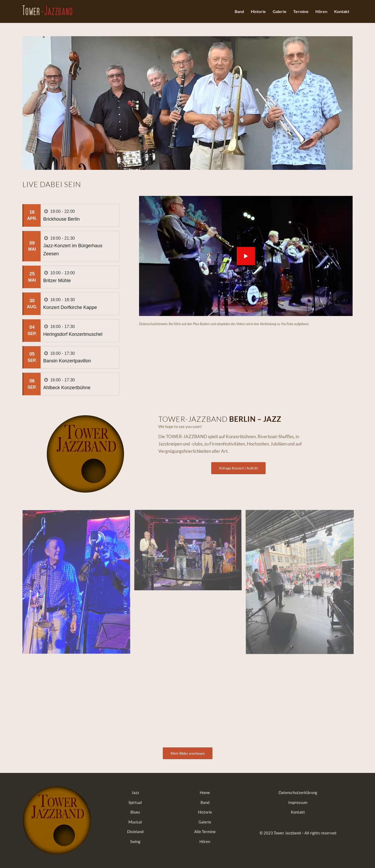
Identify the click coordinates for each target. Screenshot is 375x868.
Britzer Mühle (57, 281)
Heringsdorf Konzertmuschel (73, 334)
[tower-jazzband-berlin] (47, 17)
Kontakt (298, 812)
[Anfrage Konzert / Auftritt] (238, 468)
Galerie (205, 822)
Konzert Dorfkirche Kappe (70, 307)
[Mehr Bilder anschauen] (188, 753)
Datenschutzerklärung (298, 792)
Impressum (298, 802)
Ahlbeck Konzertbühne (67, 388)
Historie (205, 812)
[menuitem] (239, 11)
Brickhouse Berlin (61, 219)
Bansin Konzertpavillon (67, 361)
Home (205, 792)
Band (205, 802)
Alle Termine (205, 832)
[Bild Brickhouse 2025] (78, 584)
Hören (205, 841)
